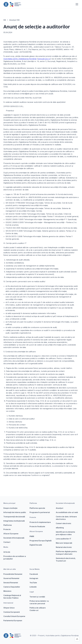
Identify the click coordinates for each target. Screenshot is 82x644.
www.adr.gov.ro (44, 59)
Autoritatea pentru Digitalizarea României (20, 59)
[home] (12, 4)
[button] (76, 4)
